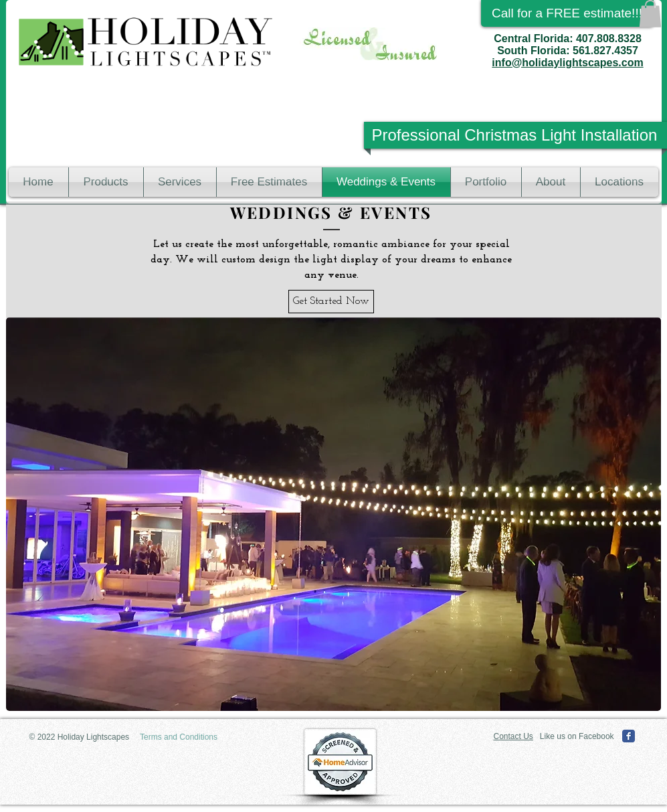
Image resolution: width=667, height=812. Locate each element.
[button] (650, 14)
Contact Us (513, 736)
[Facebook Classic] (629, 736)
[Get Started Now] (331, 302)
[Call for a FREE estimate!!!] (567, 13)
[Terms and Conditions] (179, 737)
